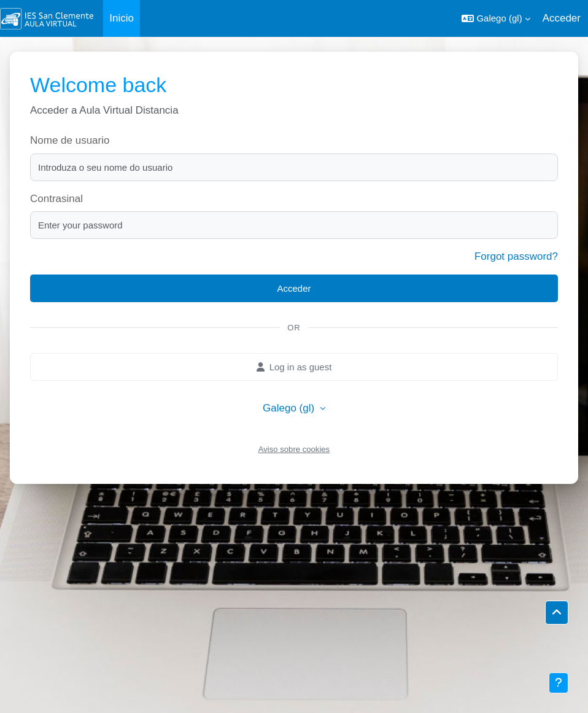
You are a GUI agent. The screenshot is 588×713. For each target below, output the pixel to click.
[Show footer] (559, 683)
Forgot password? (516, 256)
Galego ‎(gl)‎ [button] (290, 408)
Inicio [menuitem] (122, 18)
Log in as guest (294, 367)
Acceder (562, 18)
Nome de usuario (70, 140)
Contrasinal (56, 199)
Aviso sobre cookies (294, 449)
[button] (496, 18)
